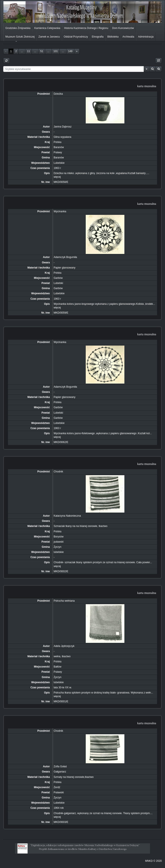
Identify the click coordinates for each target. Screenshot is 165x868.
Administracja (146, 37)
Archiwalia (128, 37)
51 (42, 51)
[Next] (77, 51)
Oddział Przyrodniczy (76, 37)
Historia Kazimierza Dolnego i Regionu (86, 28)
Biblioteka (113, 37)
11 (28, 51)
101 (56, 51)
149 (70, 51)
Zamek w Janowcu (49, 37)
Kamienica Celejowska (47, 28)
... (22, 51)
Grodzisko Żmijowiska (18, 28)
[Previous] (6, 51)
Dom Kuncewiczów (123, 28)
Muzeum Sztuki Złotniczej (20, 37)
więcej (57, 177)
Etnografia (98, 37)
